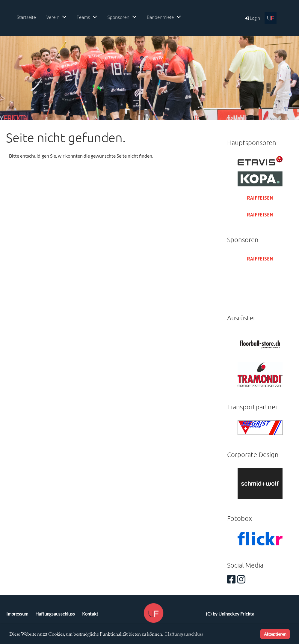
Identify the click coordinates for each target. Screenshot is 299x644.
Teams (87, 17)
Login (252, 18)
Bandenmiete (164, 17)
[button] (255, 634)
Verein (56, 17)
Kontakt (90, 614)
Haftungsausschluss (55, 614)
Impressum (17, 614)
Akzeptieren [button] (275, 634)
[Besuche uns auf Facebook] (231, 579)
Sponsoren (122, 17)
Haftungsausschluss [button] (184, 634)
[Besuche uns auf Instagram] (241, 579)
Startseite (26, 17)
